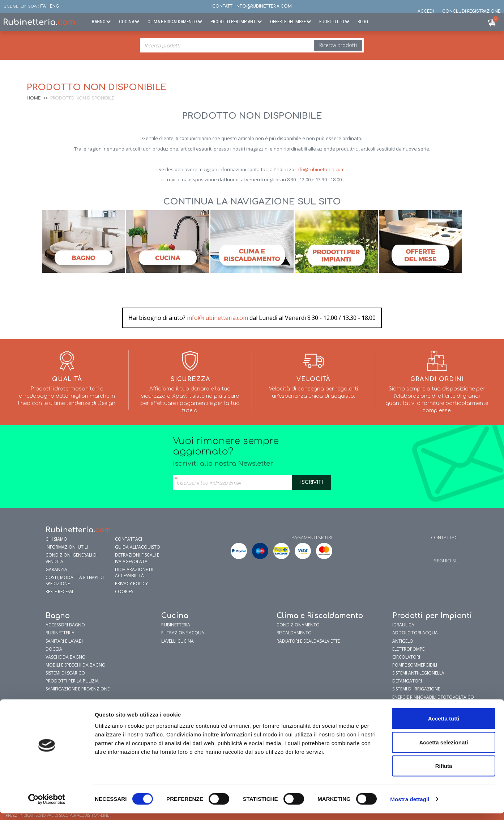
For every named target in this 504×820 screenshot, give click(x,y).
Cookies (124, 591)
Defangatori (407, 681)
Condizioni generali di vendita (72, 558)
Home (34, 98)
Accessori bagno (65, 625)
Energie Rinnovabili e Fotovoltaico (433, 697)
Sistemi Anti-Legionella (418, 673)
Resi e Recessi (59, 591)
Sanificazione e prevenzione (78, 689)
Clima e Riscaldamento (172, 22)
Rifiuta (444, 772)
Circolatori (406, 657)
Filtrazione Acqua (183, 633)
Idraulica (403, 625)
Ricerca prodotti (338, 45)
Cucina (127, 22)
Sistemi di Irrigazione (416, 689)
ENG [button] (54, 6)
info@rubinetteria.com (320, 169)
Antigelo (403, 641)
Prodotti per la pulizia (72, 681)
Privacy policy (131, 584)
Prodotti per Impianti (234, 22)
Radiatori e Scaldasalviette (308, 641)
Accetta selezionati (443, 749)
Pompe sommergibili (415, 665)
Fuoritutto (332, 22)
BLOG (363, 22)
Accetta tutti (444, 725)
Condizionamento (298, 625)
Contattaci (129, 539)
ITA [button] (43, 6)
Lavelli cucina (178, 641)
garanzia (56, 569)
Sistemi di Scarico (65, 673)
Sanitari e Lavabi (64, 641)
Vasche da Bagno (66, 657)
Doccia (54, 649)
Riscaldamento (294, 633)
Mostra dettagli (410, 806)
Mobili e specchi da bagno (76, 665)
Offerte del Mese (288, 22)
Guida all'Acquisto (138, 547)
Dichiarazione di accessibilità (134, 572)
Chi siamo (56, 539)
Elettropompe (408, 649)
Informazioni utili (67, 547)
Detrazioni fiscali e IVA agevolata (137, 558)
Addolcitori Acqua (415, 633)
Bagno (99, 22)
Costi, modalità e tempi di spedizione (75, 580)
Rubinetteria (60, 633)
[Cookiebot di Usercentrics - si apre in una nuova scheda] (47, 806)
